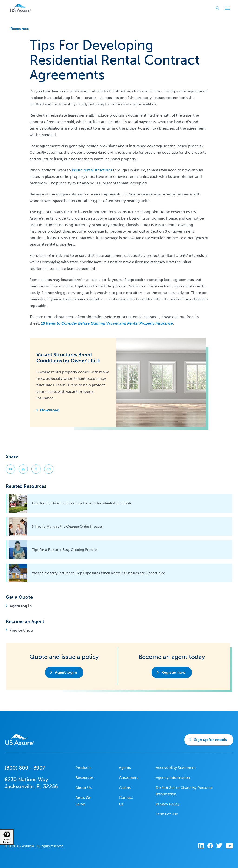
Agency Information (173, 778)
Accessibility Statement (176, 768)
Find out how (22, 630)
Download (50, 410)
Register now (173, 672)
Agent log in (21, 606)
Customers (129, 778)
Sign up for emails (211, 740)
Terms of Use (167, 814)
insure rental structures (92, 170)
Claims (125, 788)
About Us (84, 788)
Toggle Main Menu (226, 8)
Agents (125, 768)
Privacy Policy (168, 804)
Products (83, 768)
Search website (216, 8)
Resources (20, 29)
